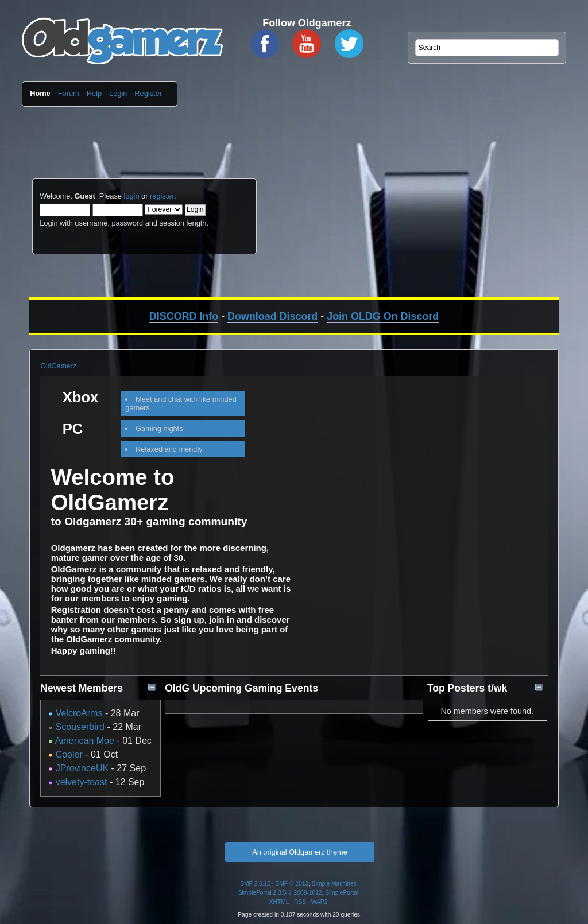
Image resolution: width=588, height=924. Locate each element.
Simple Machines (334, 884)
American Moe (85, 741)
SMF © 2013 (292, 884)
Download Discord (272, 316)
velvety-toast (82, 782)
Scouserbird (80, 727)
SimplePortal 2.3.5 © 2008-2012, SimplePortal (299, 893)
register (162, 196)
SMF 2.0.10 (255, 884)
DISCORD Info (184, 316)
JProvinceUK (82, 768)
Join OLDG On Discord (383, 316)
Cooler (69, 754)
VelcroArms (79, 713)
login (131, 196)
